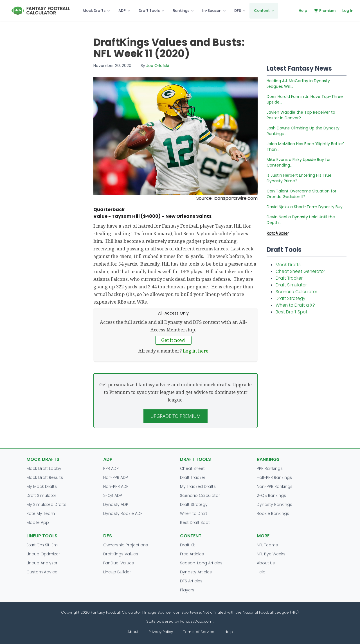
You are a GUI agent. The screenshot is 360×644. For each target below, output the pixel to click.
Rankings (181, 11)
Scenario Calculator (296, 292)
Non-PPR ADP (116, 486)
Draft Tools (149, 11)
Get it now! (173, 340)
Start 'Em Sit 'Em (42, 545)
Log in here (196, 351)
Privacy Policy (161, 632)
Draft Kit (188, 545)
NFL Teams (267, 545)
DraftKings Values (121, 554)
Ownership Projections (126, 545)
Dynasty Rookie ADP (123, 513)
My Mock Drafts (42, 486)
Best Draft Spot (292, 312)
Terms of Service (199, 632)
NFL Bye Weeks (271, 554)
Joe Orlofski (158, 66)
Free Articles (192, 554)
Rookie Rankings (273, 513)
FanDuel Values (119, 563)
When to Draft (194, 513)
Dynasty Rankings (274, 504)
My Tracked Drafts (198, 486)
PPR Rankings (270, 468)
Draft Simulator (291, 285)
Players (187, 590)
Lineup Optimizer (43, 554)
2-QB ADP (113, 495)
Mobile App (38, 522)
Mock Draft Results (45, 477)
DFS (238, 11)
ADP (122, 11)
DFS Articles (191, 581)
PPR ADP (111, 468)
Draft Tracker (289, 278)
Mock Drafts (94, 11)
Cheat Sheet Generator (300, 271)
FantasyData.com (197, 621)
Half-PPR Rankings (274, 477)
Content (262, 11)
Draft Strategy (290, 298)
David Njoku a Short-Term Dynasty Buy (305, 207)
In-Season (212, 11)
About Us (266, 563)
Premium (325, 11)
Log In (348, 11)
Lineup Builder (117, 572)
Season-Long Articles (201, 563)
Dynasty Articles (196, 572)
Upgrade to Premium (176, 416)
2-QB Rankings (271, 495)
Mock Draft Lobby (44, 468)
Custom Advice (42, 572)
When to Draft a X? (295, 305)
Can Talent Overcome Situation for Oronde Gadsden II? (301, 194)
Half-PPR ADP (116, 477)
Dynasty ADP (116, 504)
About (133, 632)
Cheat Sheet (192, 468)
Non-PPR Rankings (275, 486)
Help (303, 11)
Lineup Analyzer (42, 563)
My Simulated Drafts (46, 504)
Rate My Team (41, 513)
